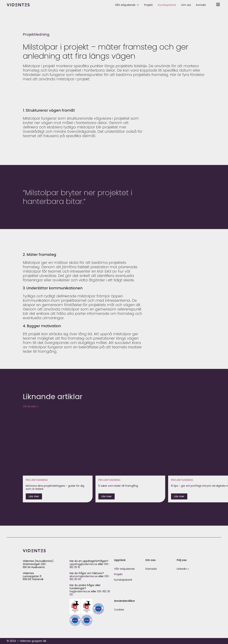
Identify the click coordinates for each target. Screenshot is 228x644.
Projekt (149, 5)
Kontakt (201, 5)
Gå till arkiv (30, 406)
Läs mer (34, 496)
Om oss (186, 5)
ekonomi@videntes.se (84, 576)
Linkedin (182, 569)
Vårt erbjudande (125, 5)
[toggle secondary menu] (215, 5)
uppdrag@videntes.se (83, 564)
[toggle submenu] (139, 5)
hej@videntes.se (80, 591)
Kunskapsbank (167, 5)
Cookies (119, 610)
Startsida (151, 569)
